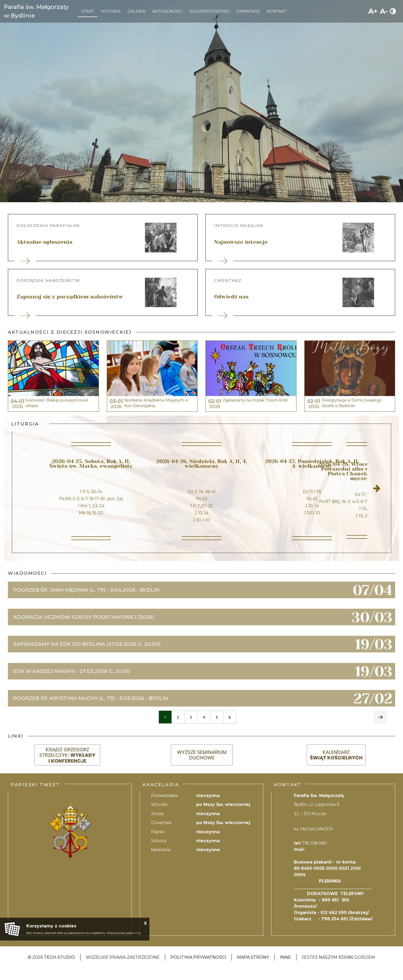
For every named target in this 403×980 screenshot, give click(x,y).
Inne (285, 969)
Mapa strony (253, 969)
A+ (373, 11)
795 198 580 (314, 855)
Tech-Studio (59, 969)
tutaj (138, 933)
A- (384, 11)
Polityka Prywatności (198, 969)
